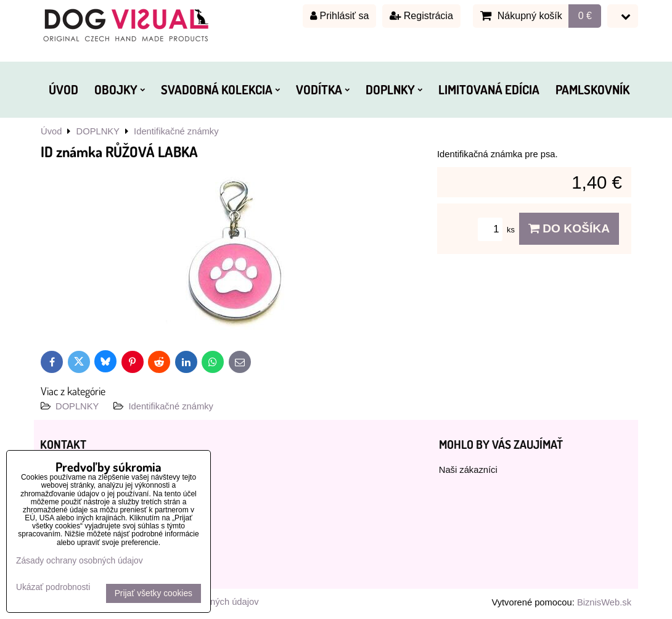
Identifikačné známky (170, 406)
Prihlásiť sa (339, 16)
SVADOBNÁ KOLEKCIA (220, 89)
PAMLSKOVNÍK (592, 89)
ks (498, 230)
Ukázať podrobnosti (53, 587)
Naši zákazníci (468, 470)
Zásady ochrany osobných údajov (80, 561)
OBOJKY (120, 89)
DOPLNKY (394, 89)
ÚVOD (64, 89)
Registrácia (421, 16)
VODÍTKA (323, 89)
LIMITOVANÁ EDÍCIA (489, 89)
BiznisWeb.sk (604, 602)
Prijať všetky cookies (154, 593)
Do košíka (569, 228)
